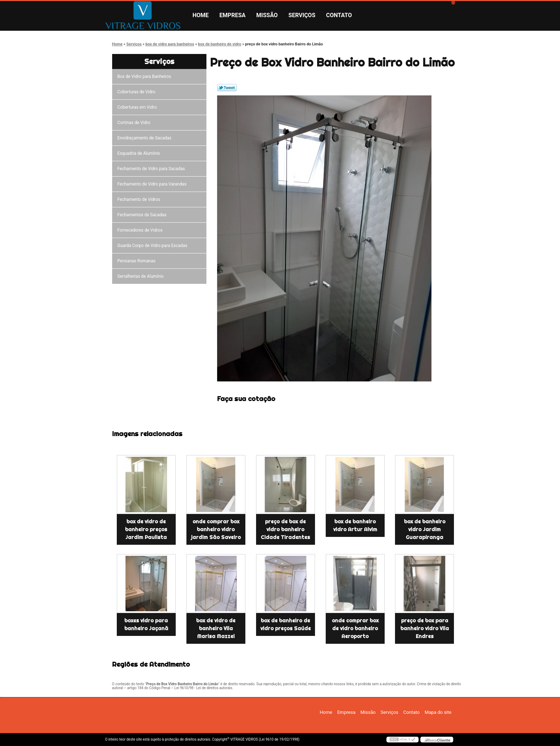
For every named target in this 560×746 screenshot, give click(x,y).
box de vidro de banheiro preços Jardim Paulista (146, 529)
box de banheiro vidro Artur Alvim (355, 525)
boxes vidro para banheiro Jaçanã (146, 624)
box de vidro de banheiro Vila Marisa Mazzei (216, 628)
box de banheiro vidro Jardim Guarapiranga (425, 529)
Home (201, 15)
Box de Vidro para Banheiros (145, 76)
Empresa (232, 15)
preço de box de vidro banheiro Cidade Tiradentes (285, 529)
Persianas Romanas (138, 261)
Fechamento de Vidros (140, 199)
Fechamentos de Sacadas (143, 215)
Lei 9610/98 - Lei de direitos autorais (203, 688)
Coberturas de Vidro (137, 92)
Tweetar (227, 88)
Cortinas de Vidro (135, 123)
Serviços (302, 15)
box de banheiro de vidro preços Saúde (286, 624)
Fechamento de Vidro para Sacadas (152, 169)
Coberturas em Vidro (138, 107)
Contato (339, 15)
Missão (267, 15)
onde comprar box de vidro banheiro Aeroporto (355, 628)
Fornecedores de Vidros (141, 230)
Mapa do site (438, 712)
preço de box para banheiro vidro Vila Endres (425, 628)
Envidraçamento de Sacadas (146, 138)
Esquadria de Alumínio (140, 153)
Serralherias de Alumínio (142, 276)
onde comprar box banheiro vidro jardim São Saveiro (216, 529)
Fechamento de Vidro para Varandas (153, 184)
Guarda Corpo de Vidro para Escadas (154, 246)
